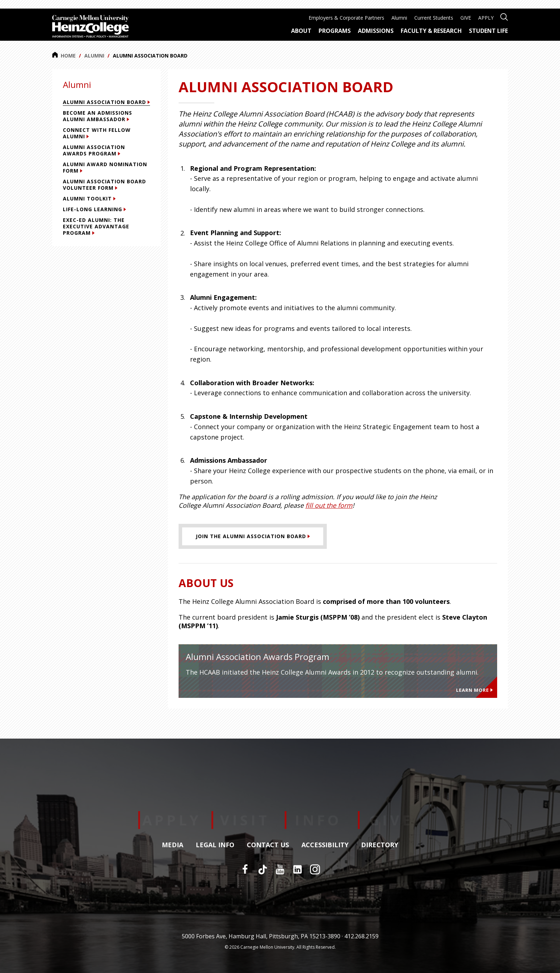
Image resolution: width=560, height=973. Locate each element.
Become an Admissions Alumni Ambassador (97, 116)
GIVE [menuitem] (466, 18)
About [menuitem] (301, 31)
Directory (380, 845)
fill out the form (329, 505)
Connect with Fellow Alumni (97, 133)
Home (64, 55)
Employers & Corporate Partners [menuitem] (346, 18)
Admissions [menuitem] (376, 31)
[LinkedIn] (297, 869)
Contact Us (268, 845)
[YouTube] (280, 869)
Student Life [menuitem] (488, 31)
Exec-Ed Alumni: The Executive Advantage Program (96, 226)
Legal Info (215, 845)
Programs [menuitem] (335, 31)
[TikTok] (262, 869)
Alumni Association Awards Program (94, 150)
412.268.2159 (361, 936)
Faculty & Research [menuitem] (431, 31)
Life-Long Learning (94, 209)
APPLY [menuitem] (486, 18)
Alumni (94, 56)
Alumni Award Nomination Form (105, 167)
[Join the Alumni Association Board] (253, 536)
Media (172, 845)
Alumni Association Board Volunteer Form (104, 185)
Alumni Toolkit (89, 198)
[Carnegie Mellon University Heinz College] (91, 27)
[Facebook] (245, 869)
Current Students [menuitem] (434, 18)
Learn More (474, 690)
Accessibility (325, 845)
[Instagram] (315, 869)
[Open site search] (504, 16)
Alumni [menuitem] (399, 18)
